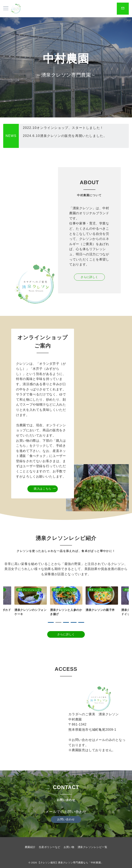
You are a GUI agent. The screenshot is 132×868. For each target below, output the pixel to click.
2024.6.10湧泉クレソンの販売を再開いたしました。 (65, 144)
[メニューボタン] (6, 9)
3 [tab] (66, 622)
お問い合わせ (66, 819)
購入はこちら (45, 489)
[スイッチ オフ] (123, 9)
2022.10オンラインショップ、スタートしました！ (63, 136)
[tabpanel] (66, 601)
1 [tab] (51, 622)
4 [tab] (74, 622)
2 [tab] (58, 622)
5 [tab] (81, 622)
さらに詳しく (89, 277)
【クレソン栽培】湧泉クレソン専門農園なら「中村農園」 (70, 862)
